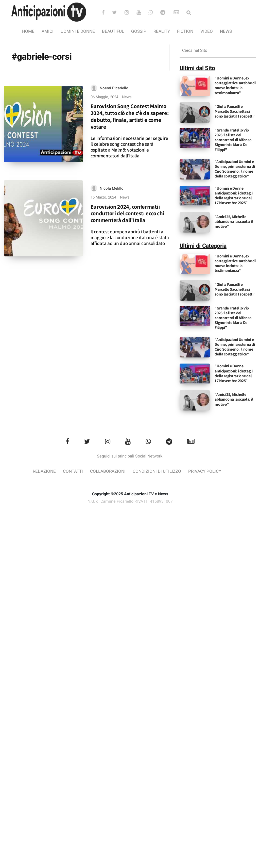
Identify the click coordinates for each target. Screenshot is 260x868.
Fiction (185, 31)
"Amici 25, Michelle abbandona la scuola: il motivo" (234, 222)
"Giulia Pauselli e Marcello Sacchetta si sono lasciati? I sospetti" (235, 111)
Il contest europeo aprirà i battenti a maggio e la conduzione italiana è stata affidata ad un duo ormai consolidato (130, 237)
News (226, 31)
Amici (48, 31)
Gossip (139, 31)
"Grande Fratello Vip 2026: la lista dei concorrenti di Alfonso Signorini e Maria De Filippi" (233, 140)
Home (28, 31)
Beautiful (113, 31)
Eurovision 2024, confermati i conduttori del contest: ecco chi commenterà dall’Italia (127, 213)
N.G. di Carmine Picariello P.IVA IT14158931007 (130, 501)
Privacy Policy (205, 471)
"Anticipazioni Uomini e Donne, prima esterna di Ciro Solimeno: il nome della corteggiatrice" (235, 169)
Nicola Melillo (112, 188)
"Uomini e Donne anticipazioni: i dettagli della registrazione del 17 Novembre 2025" (234, 196)
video (207, 31)
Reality (162, 31)
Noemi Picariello (114, 88)
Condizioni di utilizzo (157, 471)
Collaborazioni (108, 471)
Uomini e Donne (78, 31)
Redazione (44, 471)
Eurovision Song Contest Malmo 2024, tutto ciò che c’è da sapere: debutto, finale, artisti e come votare (130, 116)
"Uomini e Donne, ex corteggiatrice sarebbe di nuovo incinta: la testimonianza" (235, 85)
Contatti (73, 471)
